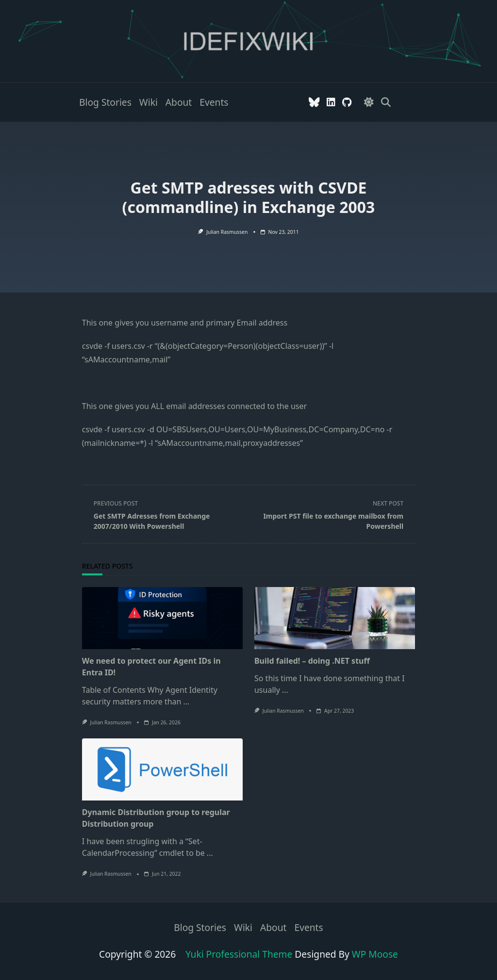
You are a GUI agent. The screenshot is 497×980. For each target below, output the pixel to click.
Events (214, 102)
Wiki (149, 102)
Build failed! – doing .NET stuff (312, 661)
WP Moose (375, 954)
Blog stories (105, 102)
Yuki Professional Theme (239, 954)
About (179, 102)
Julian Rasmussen (227, 232)
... (186, 702)
